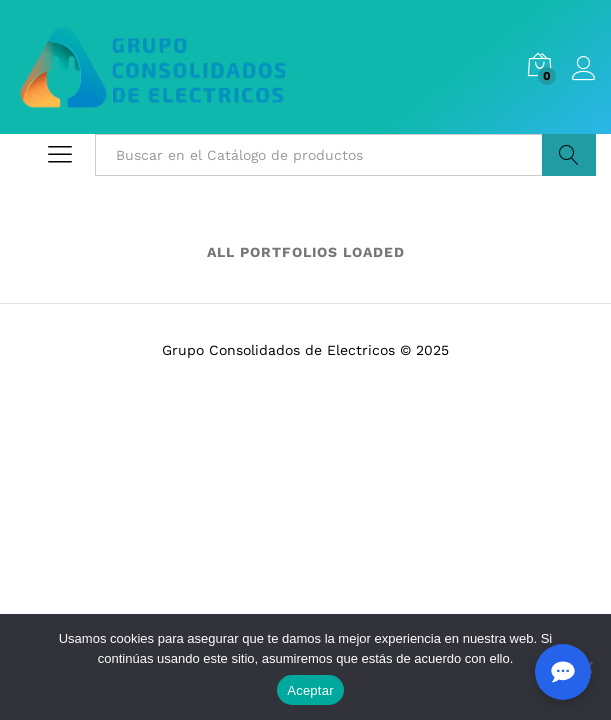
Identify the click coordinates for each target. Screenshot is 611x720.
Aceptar (310, 690)
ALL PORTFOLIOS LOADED (306, 252)
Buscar (569, 155)
